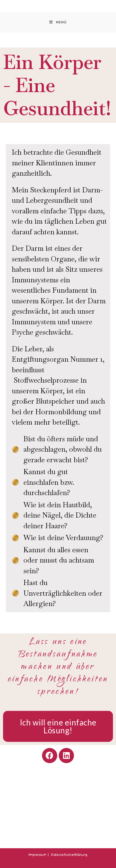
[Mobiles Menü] (58, 22)
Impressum (37, 854)
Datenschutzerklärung (69, 854)
